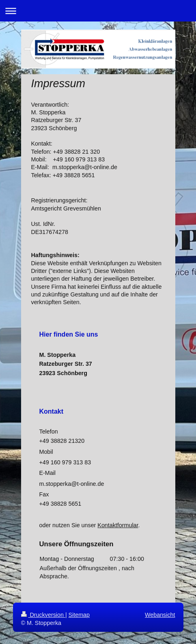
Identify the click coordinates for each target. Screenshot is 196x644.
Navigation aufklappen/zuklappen (98, 11)
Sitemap (79, 615)
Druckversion (43, 615)
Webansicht (160, 615)
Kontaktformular (118, 525)
